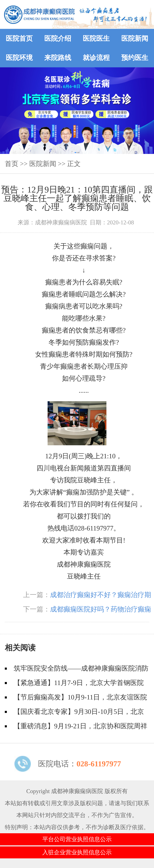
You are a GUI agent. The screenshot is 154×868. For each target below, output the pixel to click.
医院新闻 (135, 38)
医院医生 (96, 38)
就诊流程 (96, 58)
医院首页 (19, 38)
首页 (12, 164)
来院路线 (58, 58)
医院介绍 (58, 38)
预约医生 (135, 58)
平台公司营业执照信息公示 (77, 839)
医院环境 (19, 58)
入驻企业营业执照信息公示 (77, 852)
